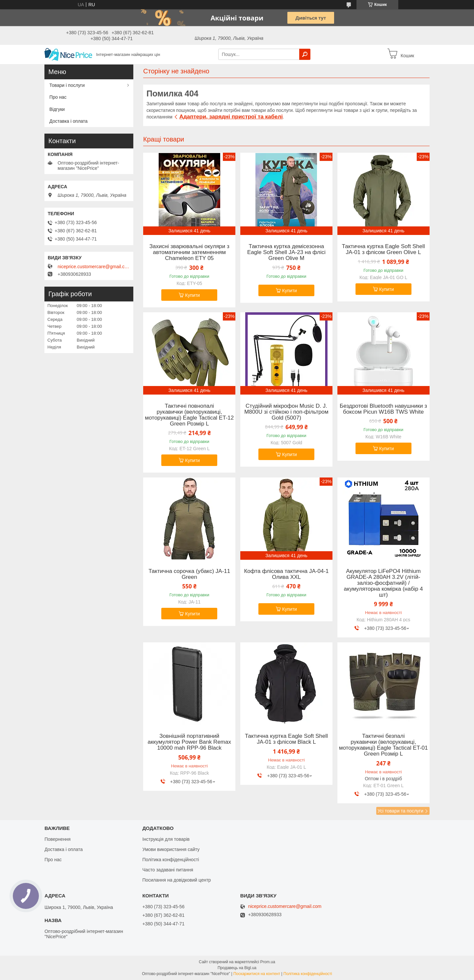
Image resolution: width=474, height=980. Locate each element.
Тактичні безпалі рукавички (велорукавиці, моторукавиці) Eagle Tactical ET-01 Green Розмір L (383, 745)
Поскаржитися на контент (257, 974)
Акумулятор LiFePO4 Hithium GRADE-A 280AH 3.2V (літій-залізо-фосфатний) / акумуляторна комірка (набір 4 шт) (383, 583)
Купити (192, 295)
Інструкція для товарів (166, 839)
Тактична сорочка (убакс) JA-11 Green (189, 574)
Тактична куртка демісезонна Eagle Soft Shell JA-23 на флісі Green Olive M (286, 252)
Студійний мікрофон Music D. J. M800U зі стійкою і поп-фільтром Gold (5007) (286, 412)
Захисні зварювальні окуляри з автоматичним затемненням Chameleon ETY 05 (189, 252)
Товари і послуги (67, 85)
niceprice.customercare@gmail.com (94, 267)
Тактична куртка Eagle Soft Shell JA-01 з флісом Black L (286, 739)
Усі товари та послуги (400, 811)
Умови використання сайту (171, 849)
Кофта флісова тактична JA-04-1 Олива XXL (286, 574)
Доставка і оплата (68, 121)
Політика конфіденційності (171, 860)
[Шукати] (305, 54)
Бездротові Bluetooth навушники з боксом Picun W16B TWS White (383, 409)
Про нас (58, 97)
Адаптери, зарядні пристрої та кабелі (231, 117)
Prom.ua (268, 962)
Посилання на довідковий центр (176, 880)
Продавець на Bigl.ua (237, 968)
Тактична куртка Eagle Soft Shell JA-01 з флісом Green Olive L (383, 249)
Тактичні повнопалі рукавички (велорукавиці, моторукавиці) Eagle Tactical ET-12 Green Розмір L (189, 415)
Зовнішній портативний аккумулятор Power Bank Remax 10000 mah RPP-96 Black (189, 742)
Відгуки (57, 109)
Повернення (57, 839)
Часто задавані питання (168, 870)
